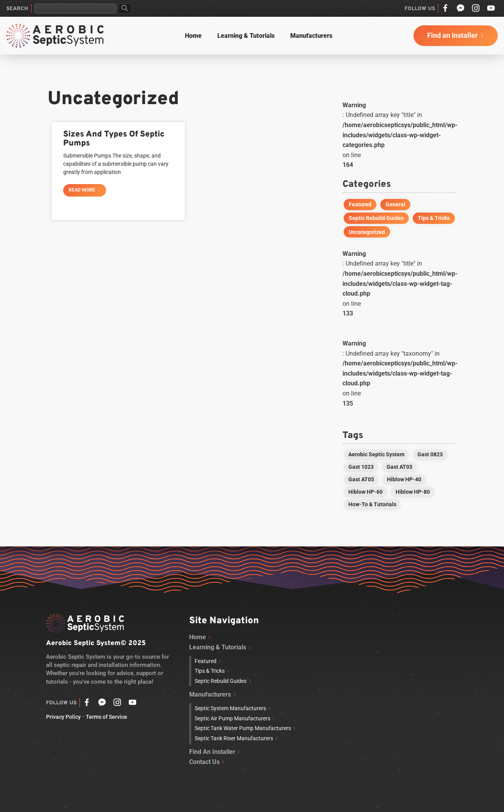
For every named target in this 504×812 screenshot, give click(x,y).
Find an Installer (453, 35)
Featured (360, 204)
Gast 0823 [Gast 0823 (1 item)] (430, 454)
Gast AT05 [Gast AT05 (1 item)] (361, 479)
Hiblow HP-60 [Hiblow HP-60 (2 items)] (366, 492)
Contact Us (204, 762)
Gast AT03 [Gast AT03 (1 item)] (399, 467)
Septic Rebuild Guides (376, 218)
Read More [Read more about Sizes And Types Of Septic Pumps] (83, 190)
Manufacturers (311, 36)
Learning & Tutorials (246, 36)
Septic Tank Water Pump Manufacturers (243, 728)
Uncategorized (367, 232)
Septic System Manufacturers (230, 708)
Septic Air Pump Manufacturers (232, 719)
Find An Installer (212, 752)
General (395, 204)
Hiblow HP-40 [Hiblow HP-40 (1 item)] (404, 479)
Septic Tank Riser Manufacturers (234, 738)
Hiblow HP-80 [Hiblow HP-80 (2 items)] (413, 492)
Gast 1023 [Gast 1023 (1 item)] (361, 467)
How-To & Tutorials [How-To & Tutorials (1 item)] (372, 504)
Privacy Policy (63, 717)
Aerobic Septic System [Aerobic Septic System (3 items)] (376, 454)
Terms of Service (106, 717)
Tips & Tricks (434, 218)
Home (193, 36)
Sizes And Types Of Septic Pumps (114, 139)
